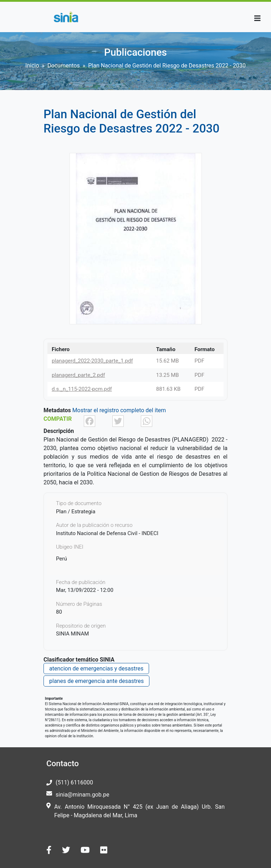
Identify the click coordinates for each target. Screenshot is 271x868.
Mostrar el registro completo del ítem (119, 410)
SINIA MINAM (72, 634)
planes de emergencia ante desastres (96, 681)
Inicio (32, 66)
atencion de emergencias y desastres (96, 669)
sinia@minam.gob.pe (82, 795)
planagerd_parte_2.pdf (78, 375)
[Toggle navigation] (257, 18)
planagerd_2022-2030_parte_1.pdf (92, 361)
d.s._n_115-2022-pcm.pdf (82, 389)
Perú (62, 559)
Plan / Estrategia (76, 512)
